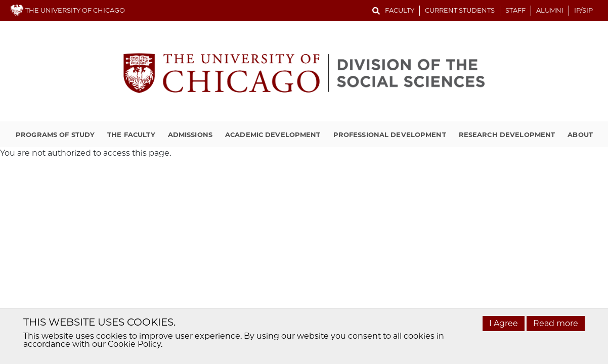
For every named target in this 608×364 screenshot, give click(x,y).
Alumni (550, 10)
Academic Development (273, 134)
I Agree (504, 323)
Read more (556, 323)
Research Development (507, 134)
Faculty (400, 10)
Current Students (460, 10)
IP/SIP (583, 10)
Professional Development (390, 134)
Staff (515, 10)
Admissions (190, 134)
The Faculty (131, 134)
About (580, 134)
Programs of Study (55, 134)
